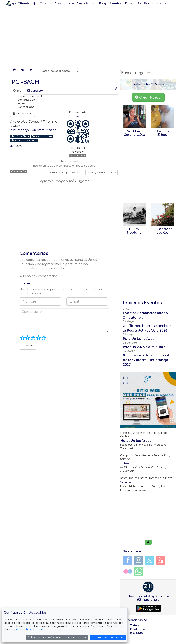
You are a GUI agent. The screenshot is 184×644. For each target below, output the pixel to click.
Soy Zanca (8, 3)
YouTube (160, 560)
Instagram (139, 560)
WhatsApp (139, 571)
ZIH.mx (135, 626)
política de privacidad (29, 630)
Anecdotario (64, 3)
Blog (103, 3)
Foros (149, 3)
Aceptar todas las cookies (108, 638)
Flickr (128, 571)
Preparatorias (42, 136)
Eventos (116, 3)
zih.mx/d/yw (78, 156)
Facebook (128, 560)
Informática (20, 136)
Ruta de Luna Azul (138, 339)
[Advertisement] (92, 36)
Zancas (46, 3)
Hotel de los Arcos (136, 441)
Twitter (149, 560)
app (78, 116)
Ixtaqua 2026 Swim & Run (144, 347)
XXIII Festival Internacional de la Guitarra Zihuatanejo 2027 (146, 360)
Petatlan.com (139, 629)
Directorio (133, 3)
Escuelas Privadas (24, 140)
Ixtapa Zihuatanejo (22, 3)
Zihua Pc (128, 463)
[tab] (17, 91)
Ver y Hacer (87, 3)
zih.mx (161, 3)
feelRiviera (136, 633)
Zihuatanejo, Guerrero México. (34, 130)
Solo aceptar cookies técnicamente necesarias (57, 638)
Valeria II (128, 482)
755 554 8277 (23, 114)
